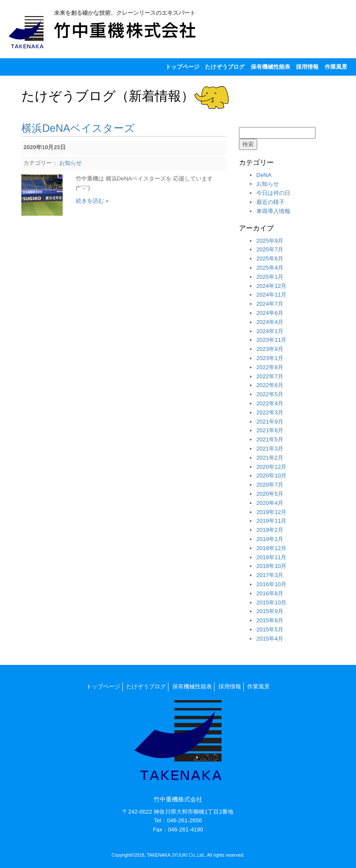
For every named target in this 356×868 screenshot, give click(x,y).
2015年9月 (270, 611)
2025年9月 (270, 241)
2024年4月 (270, 322)
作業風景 (336, 67)
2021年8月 (270, 430)
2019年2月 (270, 530)
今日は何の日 (273, 193)
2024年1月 (270, 331)
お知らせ (71, 163)
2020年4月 (270, 503)
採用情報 (307, 67)
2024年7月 (270, 304)
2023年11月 (271, 340)
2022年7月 (270, 376)
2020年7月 (270, 485)
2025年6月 (270, 259)
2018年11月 (271, 557)
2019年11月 (271, 521)
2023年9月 (270, 349)
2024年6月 (270, 313)
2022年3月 (270, 412)
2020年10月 (271, 476)
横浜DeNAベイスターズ (78, 128)
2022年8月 (270, 367)
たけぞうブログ (225, 67)
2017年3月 (270, 575)
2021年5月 (270, 439)
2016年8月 (270, 593)
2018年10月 (271, 566)
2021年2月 (270, 458)
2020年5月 (270, 494)
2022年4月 (270, 403)
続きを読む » (92, 201)
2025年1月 (270, 277)
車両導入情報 (273, 211)
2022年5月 (270, 394)
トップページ (182, 67)
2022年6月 (270, 385)
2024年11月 (271, 295)
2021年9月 (270, 422)
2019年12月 (271, 512)
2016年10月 (271, 584)
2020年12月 (271, 467)
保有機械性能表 (270, 67)
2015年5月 (270, 629)
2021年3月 (270, 449)
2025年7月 (270, 249)
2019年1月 (270, 539)
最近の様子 (270, 202)
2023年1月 (270, 358)
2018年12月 (271, 548)
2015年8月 (270, 620)
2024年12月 (271, 286)
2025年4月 (270, 268)
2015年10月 (271, 603)
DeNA (264, 175)
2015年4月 (270, 639)
